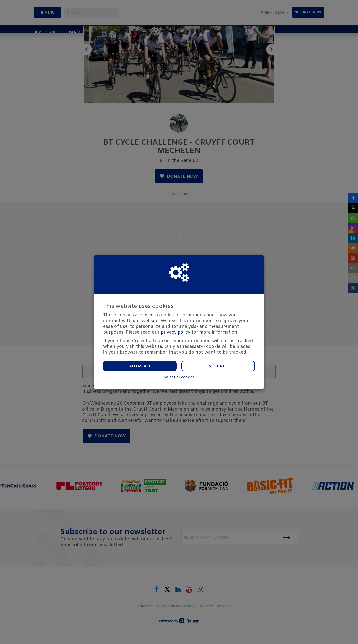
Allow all (140, 366)
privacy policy (176, 332)
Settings (218, 366)
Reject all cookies (179, 378)
